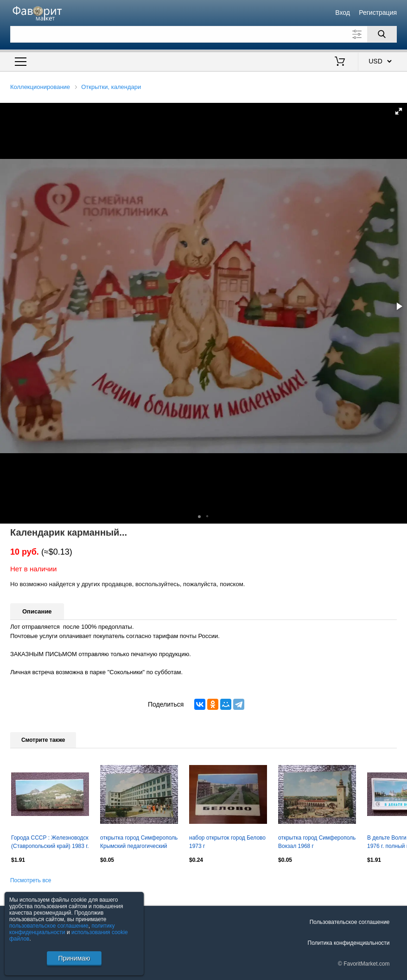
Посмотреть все (31, 880)
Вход (343, 13)
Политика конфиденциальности (349, 943)
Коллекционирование (40, 87)
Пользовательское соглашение (350, 922)
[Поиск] (382, 34)
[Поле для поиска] (203, 34)
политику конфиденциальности (62, 929)
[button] (399, 111)
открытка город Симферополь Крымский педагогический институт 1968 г (139, 843)
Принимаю (74, 958)
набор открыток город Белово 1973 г (227, 842)
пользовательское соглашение (49, 926)
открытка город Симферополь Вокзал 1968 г (317, 842)
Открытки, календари (111, 87)
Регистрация (378, 13)
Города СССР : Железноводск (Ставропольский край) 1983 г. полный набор (50, 843)
